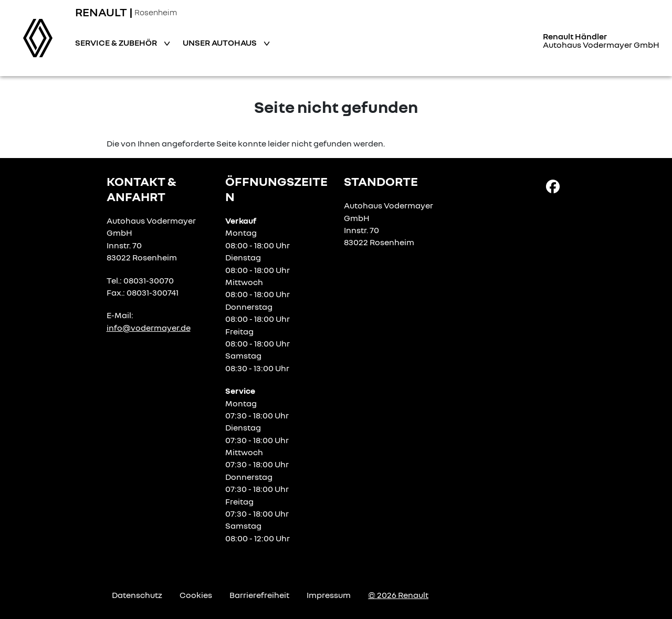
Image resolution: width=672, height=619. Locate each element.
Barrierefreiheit (259, 595)
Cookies (196, 595)
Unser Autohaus (220, 43)
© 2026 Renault (398, 595)
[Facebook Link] (553, 186)
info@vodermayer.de (149, 328)
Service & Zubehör (117, 43)
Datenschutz (137, 595)
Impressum (329, 595)
